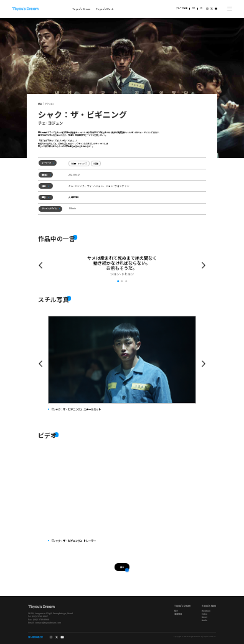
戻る (122, 566)
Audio (204, 619)
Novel (204, 617)
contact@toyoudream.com (48, 622)
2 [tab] (122, 281)
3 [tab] (126, 281)
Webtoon (206, 611)
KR (194, 8)
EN (201, 8)
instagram (207, 9)
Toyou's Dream (25, 9)
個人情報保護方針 (35, 637)
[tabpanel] (122, 266)
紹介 (176, 611)
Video (204, 614)
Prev (40, 266)
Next (204, 363)
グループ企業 (182, 8)
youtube (216, 9)
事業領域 (178, 614)
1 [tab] (118, 281)
